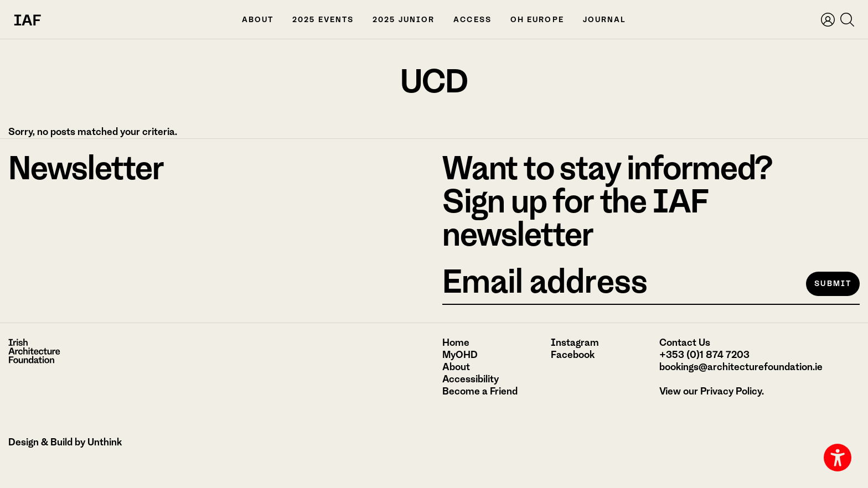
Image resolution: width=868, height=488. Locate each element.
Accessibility (471, 379)
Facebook (573, 355)
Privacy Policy (731, 391)
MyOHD (460, 355)
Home (456, 342)
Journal (605, 20)
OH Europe (537, 20)
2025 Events (323, 20)
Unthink (105, 442)
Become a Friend (480, 391)
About (258, 20)
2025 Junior (404, 20)
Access (472, 20)
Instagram (575, 342)
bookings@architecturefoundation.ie (741, 367)
